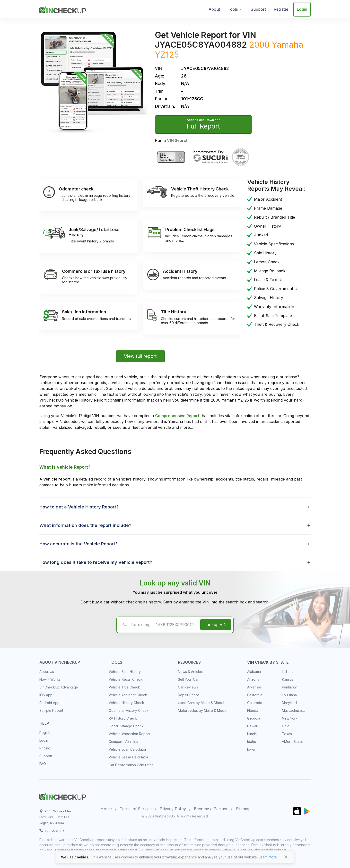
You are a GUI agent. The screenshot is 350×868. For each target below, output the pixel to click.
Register (281, 9)
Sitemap (243, 809)
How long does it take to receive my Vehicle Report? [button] (96, 562)
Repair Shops (189, 695)
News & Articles (190, 672)
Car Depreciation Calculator (131, 765)
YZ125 (167, 55)
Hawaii (252, 726)
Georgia (254, 718)
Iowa (251, 749)
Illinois (252, 734)
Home (106, 809)
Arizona (253, 679)
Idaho (252, 742)
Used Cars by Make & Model (201, 703)
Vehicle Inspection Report (129, 734)
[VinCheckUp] (63, 9)
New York (290, 718)
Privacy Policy (173, 809)
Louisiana (289, 695)
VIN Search (178, 140)
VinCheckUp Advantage (59, 687)
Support (258, 9)
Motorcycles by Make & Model (203, 710)
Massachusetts (294, 710)
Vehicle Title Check (124, 687)
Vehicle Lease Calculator (128, 757)
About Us (47, 672)
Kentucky (289, 687)
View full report (140, 356)
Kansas (288, 679)
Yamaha (288, 45)
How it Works (50, 679)
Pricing (45, 748)
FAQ (43, 764)
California (255, 695)
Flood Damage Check (126, 726)
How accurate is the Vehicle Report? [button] (79, 544)
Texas (287, 734)
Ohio (286, 726)
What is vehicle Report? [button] (65, 467)
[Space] (63, 795)
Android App (49, 703)
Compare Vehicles (123, 742)
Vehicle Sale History (125, 672)
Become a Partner (211, 809)
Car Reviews (188, 687)
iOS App (46, 695)
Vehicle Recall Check (126, 679)
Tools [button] (233, 9)
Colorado (255, 703)
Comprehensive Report (177, 416)
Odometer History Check (129, 710)
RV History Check (123, 718)
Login (302, 9)
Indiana (288, 672)
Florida (253, 710)
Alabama (254, 672)
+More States (293, 742)
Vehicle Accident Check (128, 695)
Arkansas (254, 687)
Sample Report (51, 710)
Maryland (289, 703)
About (214, 9)
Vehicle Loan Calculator (127, 749)
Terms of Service (136, 809)
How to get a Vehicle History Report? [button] (79, 507)
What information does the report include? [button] (85, 525)
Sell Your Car (188, 679)
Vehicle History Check (126, 703)
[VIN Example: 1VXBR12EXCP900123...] (158, 625)
